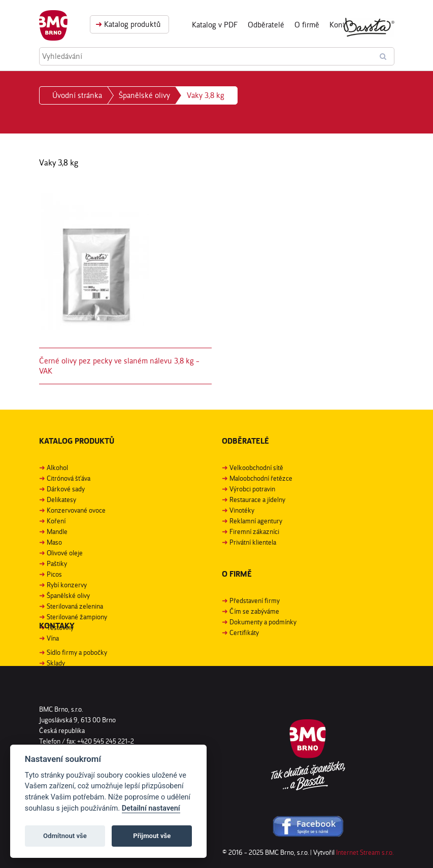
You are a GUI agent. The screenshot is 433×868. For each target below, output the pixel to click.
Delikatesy (61, 499)
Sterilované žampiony (77, 617)
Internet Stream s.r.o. (365, 852)
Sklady (56, 663)
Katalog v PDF (215, 25)
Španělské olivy (144, 95)
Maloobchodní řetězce (261, 478)
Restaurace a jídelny (257, 499)
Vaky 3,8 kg (206, 95)
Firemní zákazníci (254, 531)
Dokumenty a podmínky (263, 622)
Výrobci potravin (252, 489)
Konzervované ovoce (76, 510)
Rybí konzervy (67, 585)
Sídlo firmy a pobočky (77, 652)
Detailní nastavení (151, 808)
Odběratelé (266, 25)
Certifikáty (244, 632)
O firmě (307, 25)
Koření (56, 521)
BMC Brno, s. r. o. (53, 25)
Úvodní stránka (77, 95)
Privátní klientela (253, 542)
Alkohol (57, 468)
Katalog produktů (128, 24)
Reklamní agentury (256, 521)
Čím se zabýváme (254, 611)
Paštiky (57, 563)
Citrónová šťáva (69, 478)
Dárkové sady (66, 489)
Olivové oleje (65, 553)
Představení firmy (255, 600)
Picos (54, 574)
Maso (54, 542)
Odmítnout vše (65, 836)
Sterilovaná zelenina (75, 606)
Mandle (57, 531)
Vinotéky (242, 510)
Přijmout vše (152, 836)
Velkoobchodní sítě (256, 468)
